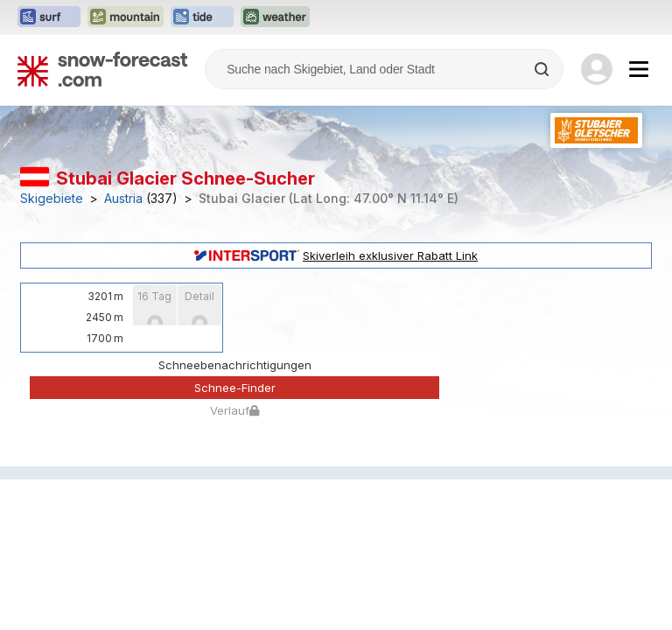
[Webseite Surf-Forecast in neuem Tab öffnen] (49, 17)
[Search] (543, 69)
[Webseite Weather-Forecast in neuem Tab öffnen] (275, 17)
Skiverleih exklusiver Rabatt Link (336, 255)
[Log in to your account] (597, 69)
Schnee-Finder (235, 388)
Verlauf (234, 410)
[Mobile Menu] (639, 69)
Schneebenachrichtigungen (235, 365)
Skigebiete (52, 199)
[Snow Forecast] (102, 69)
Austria (123, 199)
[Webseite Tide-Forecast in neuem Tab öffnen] (202, 17)
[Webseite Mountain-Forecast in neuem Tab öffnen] (126, 17)
